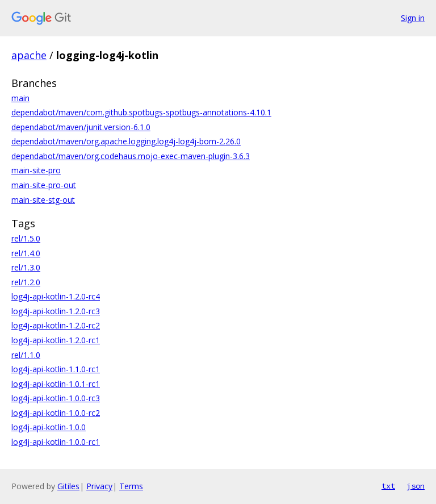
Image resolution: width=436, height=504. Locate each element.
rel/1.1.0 (26, 355)
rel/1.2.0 (26, 282)
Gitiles (68, 486)
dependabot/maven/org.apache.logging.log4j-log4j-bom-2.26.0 (126, 141)
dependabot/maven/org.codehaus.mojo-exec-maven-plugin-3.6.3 (131, 156)
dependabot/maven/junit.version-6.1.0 (81, 127)
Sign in (413, 18)
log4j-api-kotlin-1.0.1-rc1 (56, 384)
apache (29, 55)
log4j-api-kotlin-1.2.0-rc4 (56, 296)
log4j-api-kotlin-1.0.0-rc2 (56, 413)
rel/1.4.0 (26, 253)
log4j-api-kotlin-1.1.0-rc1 (56, 369)
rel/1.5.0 (26, 238)
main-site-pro (36, 170)
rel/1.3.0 (26, 267)
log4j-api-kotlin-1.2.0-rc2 (56, 325)
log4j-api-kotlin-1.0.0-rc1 (56, 442)
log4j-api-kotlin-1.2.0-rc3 (56, 311)
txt (388, 486)
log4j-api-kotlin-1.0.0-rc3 (56, 398)
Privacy (99, 486)
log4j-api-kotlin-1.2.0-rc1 (56, 340)
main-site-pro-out (44, 185)
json (416, 486)
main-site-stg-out (43, 200)
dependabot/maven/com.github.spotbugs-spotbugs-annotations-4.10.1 (141, 112)
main (20, 98)
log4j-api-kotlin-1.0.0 (49, 427)
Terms (131, 486)
